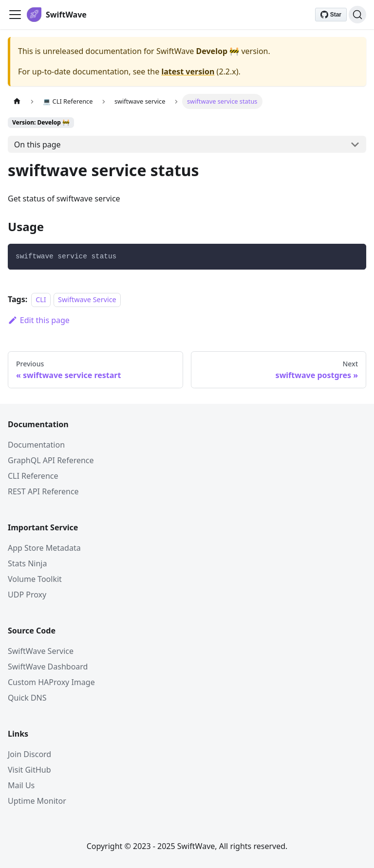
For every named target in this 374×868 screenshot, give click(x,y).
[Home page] (17, 101)
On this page (37, 145)
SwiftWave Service (41, 651)
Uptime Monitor (37, 801)
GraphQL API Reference (51, 460)
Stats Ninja (27, 563)
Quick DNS (27, 698)
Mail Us (21, 785)
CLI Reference (33, 476)
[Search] (357, 15)
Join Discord (29, 754)
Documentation (36, 445)
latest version (188, 72)
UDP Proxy (27, 595)
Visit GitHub (29, 770)
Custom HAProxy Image (51, 682)
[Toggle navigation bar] (15, 15)
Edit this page (39, 320)
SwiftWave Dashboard (48, 667)
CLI (41, 299)
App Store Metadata (44, 548)
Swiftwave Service (87, 299)
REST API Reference (43, 491)
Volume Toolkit (35, 579)
